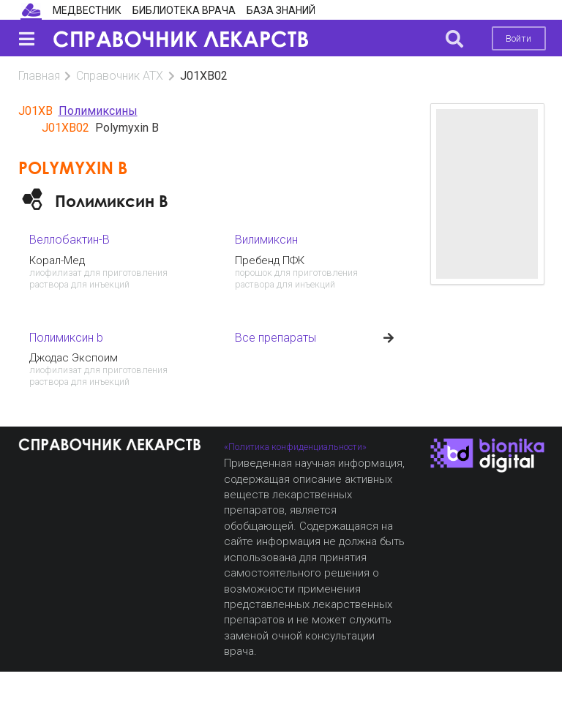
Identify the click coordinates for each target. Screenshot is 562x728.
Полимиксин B (112, 201)
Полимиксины (98, 111)
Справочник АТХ (120, 76)
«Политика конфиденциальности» (295, 447)
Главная (39, 76)
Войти (518, 38)
